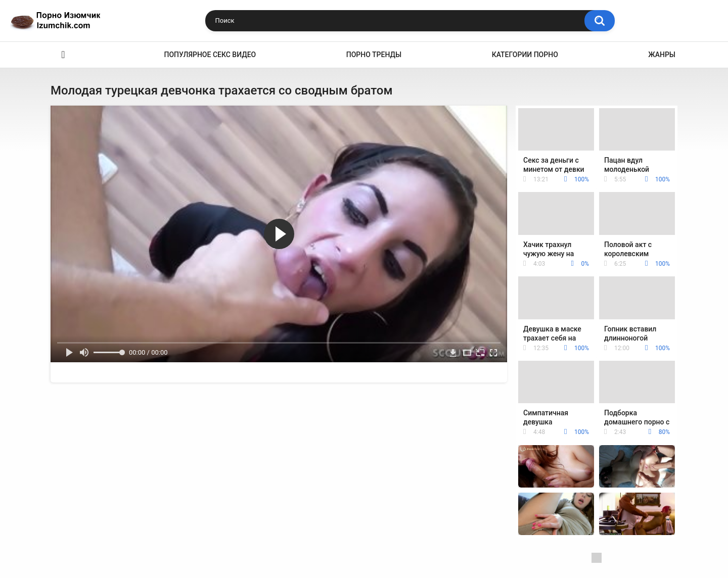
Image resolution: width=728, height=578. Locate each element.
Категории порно (525, 55)
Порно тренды (374, 55)
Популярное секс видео (210, 55)
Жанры (662, 55)
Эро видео (63, 55)
